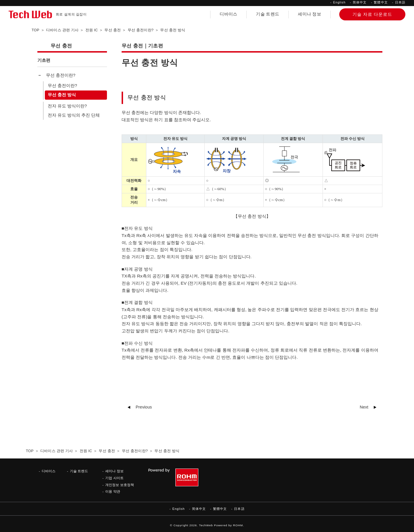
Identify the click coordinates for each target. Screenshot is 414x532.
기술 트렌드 (268, 14)
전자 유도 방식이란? (67, 106)
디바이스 (228, 14)
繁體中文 (381, 2)
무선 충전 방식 (62, 95)
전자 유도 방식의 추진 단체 (74, 115)
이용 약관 (113, 491)
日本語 (400, 2)
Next (364, 407)
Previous (144, 407)
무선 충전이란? (61, 75)
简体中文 (360, 2)
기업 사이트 (114, 478)
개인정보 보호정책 (119, 485)
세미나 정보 (309, 14)
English (339, 2)
